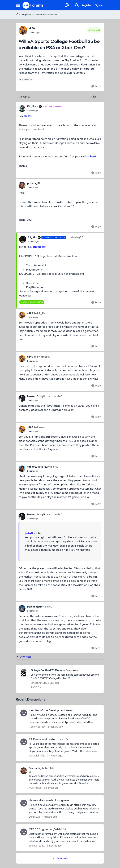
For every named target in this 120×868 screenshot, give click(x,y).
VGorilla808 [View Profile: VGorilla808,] (35, 788)
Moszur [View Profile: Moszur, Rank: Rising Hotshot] (31, 396)
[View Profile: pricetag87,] (22, 185)
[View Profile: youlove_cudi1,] (24, 832)
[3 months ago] (55, 727)
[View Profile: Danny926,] (24, 803)
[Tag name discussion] (26, 79)
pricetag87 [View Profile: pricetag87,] (34, 183)
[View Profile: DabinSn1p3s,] (22, 609)
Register (87, 5)
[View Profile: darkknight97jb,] (24, 742)
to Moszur (40, 427)
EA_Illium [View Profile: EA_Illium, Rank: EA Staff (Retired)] (33, 107)
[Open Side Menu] (18, 5)
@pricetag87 (38, 247)
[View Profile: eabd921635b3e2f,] (22, 469)
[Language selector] (68, 5)
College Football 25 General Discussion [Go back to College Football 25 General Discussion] (36, 14)
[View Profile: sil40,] (23, 30)
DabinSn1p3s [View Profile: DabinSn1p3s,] (35, 607)
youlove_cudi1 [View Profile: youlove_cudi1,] (37, 845)
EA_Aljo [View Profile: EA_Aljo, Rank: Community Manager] (32, 237)
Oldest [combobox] (95, 97)
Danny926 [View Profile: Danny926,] (34, 817)
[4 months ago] (49, 817)
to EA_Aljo (40, 313)
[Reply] (96, 86)
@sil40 (28, 116)
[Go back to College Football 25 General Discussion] (66, 670)
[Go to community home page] (33, 5)
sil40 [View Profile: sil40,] (32, 28)
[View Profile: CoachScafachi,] (24, 713)
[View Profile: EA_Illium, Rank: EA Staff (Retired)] (22, 108)
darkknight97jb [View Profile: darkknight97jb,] (37, 756)
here (93, 156)
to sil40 (58, 396)
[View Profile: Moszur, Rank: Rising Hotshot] (22, 398)
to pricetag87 (75, 237)
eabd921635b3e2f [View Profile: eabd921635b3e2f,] (38, 467)
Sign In (99, 5)
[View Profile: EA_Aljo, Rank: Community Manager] (23, 239)
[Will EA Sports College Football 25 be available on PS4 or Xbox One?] (45, 111)
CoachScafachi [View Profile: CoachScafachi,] (37, 727)
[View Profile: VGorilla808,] (24, 771)
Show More (24, 657)
